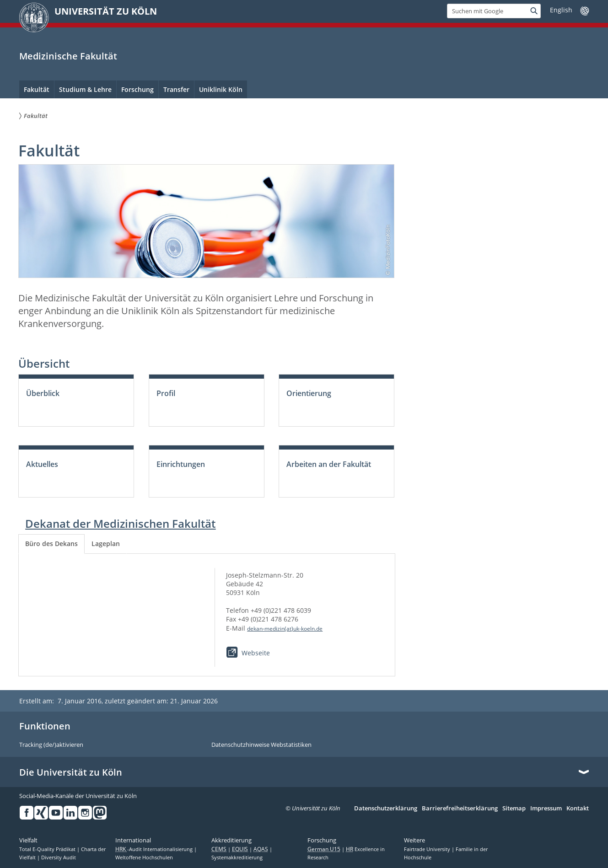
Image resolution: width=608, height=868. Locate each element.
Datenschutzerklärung (386, 809)
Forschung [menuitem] (137, 89)
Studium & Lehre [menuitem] (85, 89)
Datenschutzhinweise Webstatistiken (261, 745)
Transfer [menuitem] (176, 89)
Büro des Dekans (51, 544)
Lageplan (106, 544)
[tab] (51, 544)
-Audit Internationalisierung (155, 849)
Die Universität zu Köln (71, 772)
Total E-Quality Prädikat (48, 849)
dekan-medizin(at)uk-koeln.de (285, 629)
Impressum (546, 809)
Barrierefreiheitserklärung (460, 809)
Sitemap (514, 809)
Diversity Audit (59, 857)
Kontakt (578, 809)
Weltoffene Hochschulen (144, 857)
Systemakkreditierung (237, 857)
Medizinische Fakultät (68, 56)
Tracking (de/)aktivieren (51, 745)
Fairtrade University (428, 849)
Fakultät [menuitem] (37, 89)
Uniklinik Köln (221, 89)
